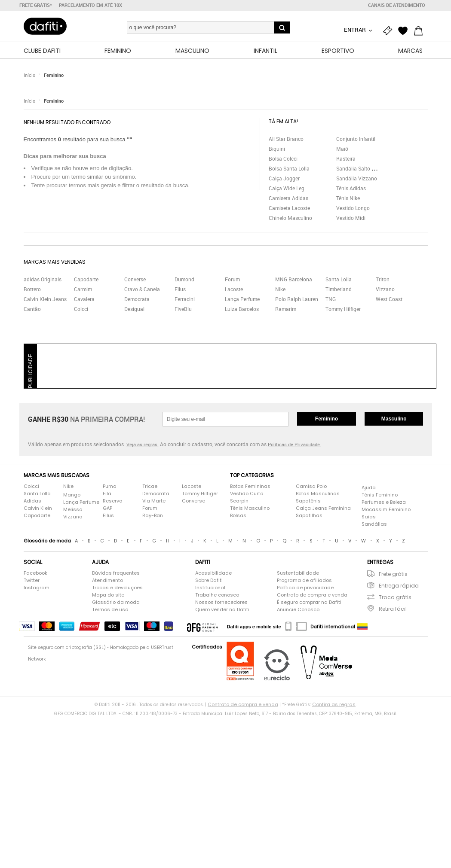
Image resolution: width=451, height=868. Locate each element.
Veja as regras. (143, 444)
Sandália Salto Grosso (362, 168)
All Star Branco (286, 139)
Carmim (83, 289)
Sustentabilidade (298, 573)
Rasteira (346, 158)
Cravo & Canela (142, 289)
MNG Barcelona (294, 279)
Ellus (180, 289)
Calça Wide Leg (287, 188)
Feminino (54, 75)
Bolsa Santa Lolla (289, 168)
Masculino (394, 419)
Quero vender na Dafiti (222, 609)
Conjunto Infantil (356, 139)
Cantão (32, 309)
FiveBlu (183, 309)
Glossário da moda (116, 602)
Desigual (134, 309)
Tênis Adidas (351, 188)
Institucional (210, 588)
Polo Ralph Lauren (297, 299)
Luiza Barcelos (242, 309)
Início (29, 75)
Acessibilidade (213, 573)
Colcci (81, 309)
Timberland (339, 289)
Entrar (356, 30)
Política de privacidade (305, 588)
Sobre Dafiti (209, 580)
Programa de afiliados (304, 580)
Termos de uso (110, 609)
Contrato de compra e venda (312, 595)
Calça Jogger (284, 178)
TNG (331, 299)
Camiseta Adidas (288, 198)
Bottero (32, 289)
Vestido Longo (353, 208)
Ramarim (286, 309)
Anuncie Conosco (298, 609)
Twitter (32, 580)
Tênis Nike (348, 198)
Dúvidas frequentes (116, 573)
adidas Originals (43, 279)
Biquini (277, 149)
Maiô (342, 149)
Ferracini (185, 299)
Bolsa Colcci (283, 158)
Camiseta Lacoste (289, 208)
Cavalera (84, 299)
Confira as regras (334, 704)
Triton (383, 279)
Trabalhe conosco (217, 595)
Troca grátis (395, 597)
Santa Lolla (339, 279)
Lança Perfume (242, 299)
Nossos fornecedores (221, 602)
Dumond (184, 279)
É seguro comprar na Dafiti (309, 602)
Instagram (37, 588)
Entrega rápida (399, 586)
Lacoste (234, 289)
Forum (232, 279)
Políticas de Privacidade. (295, 444)
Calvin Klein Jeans (45, 299)
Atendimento (107, 580)
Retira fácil (393, 609)
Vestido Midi (351, 218)
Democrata (137, 299)
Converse (135, 279)
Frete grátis (393, 574)
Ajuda (369, 487)
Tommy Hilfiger (343, 309)
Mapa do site (108, 595)
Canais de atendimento (397, 5)
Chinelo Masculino (290, 218)
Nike (280, 289)
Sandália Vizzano (357, 178)
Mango (72, 495)
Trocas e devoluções (117, 588)
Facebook (35, 573)
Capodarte (86, 279)
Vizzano (385, 289)
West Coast (389, 299)
